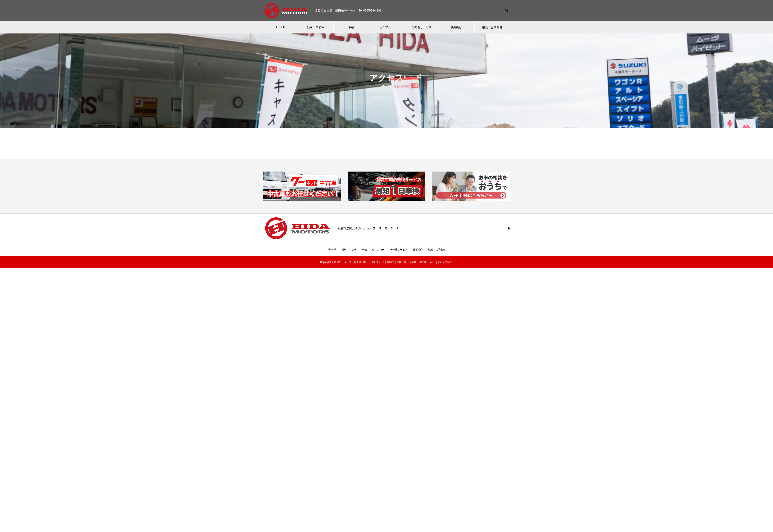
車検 (351, 27)
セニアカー (386, 27)
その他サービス (422, 27)
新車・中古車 (316, 27)
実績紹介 (457, 27)
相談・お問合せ (492, 27)
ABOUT (281, 27)
